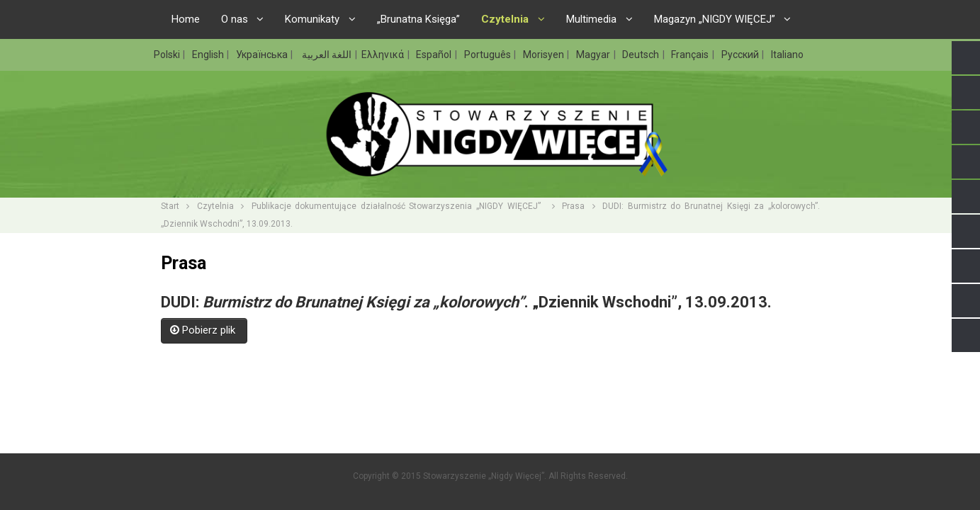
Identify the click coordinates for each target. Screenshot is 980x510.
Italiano (787, 55)
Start (170, 206)
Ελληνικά (384, 55)
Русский (741, 55)
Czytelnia (215, 206)
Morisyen (545, 55)
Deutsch (642, 55)
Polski (168, 55)
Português (489, 55)
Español (435, 55)
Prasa (573, 206)
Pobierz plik (204, 330)
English (209, 55)
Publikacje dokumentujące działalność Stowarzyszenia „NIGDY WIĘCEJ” (398, 206)
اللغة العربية (326, 55)
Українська (263, 55)
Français (691, 55)
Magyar (594, 55)
